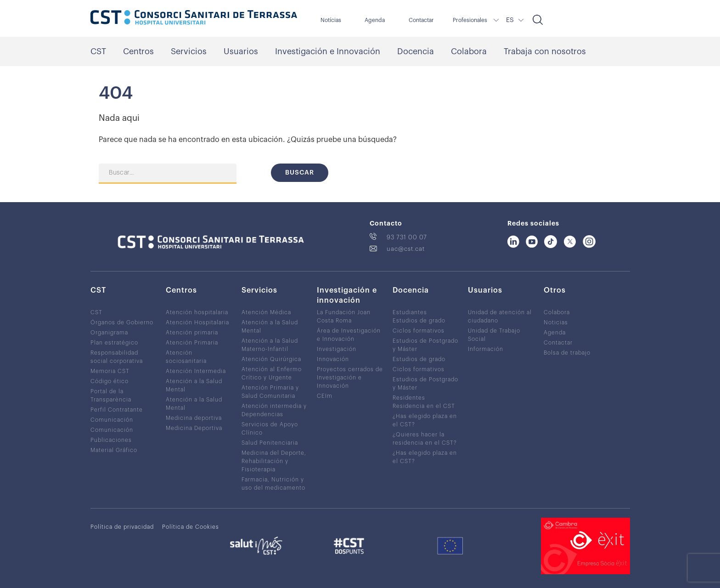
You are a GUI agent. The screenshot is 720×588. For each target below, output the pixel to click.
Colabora (469, 51)
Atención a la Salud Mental (194, 385)
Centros (138, 51)
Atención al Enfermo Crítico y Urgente (272, 373)
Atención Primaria (192, 343)
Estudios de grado (419, 321)
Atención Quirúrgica (271, 359)
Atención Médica (266, 312)
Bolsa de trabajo (567, 353)
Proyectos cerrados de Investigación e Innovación (350, 378)
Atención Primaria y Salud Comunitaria (270, 392)
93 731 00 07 (407, 237)
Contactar (421, 20)
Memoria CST (110, 371)
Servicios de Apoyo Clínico (270, 429)
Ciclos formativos (419, 331)
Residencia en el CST (424, 406)
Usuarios (241, 51)
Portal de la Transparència (111, 396)
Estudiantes (410, 312)
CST (98, 51)
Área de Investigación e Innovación (349, 335)
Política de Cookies (191, 527)
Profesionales (470, 20)
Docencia (416, 51)
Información (486, 349)
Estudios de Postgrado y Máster (425, 345)
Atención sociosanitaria (186, 357)
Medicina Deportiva (194, 428)
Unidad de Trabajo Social (494, 335)
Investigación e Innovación (328, 51)
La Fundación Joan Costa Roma (344, 317)
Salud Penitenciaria (270, 443)
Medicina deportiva (194, 418)
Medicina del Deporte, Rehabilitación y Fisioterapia (274, 461)
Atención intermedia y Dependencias (274, 410)
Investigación (337, 349)
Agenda (375, 20)
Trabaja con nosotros (545, 51)
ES (510, 20)
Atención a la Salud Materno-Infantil (270, 345)
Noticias (556, 322)
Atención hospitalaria (197, 312)
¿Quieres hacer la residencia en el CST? (425, 439)
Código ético (110, 381)
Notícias (331, 20)
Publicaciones (111, 440)
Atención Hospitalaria (197, 322)
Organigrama (109, 333)
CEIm (325, 396)
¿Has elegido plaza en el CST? (425, 420)
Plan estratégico (114, 343)
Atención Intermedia (196, 371)
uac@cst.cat (406, 249)
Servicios (189, 51)
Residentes (409, 398)
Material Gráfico (114, 450)
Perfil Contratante (117, 410)
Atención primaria (192, 333)
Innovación (333, 359)
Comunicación (112, 420)
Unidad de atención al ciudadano (500, 317)
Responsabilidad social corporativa (117, 357)
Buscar (300, 173)
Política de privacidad (122, 527)
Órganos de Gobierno (122, 322)
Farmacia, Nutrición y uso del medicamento (273, 484)
